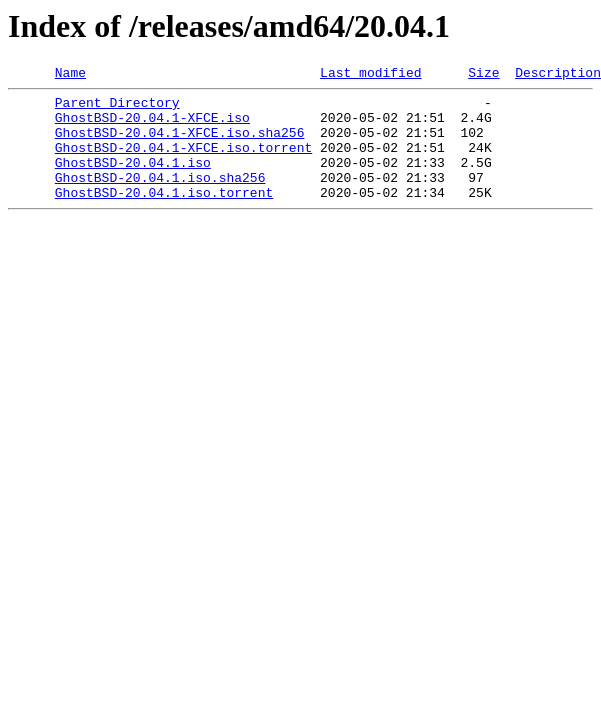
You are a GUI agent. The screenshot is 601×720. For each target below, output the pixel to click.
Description (558, 75)
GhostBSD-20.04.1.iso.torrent (164, 216)
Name (70, 75)
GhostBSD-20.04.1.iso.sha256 (160, 198)
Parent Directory (117, 108)
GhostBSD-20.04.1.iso (133, 180)
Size (483, 75)
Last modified (370, 75)
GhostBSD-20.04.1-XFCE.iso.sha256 (180, 144)
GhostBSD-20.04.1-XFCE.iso (152, 126)
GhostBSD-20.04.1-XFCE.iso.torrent (183, 162)
